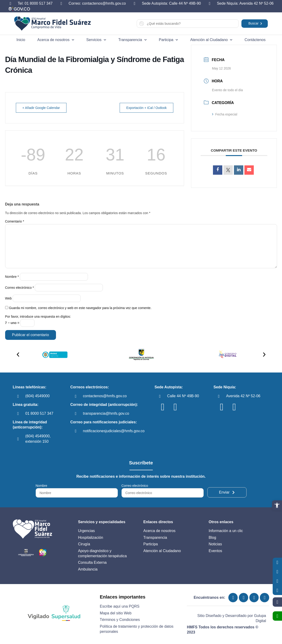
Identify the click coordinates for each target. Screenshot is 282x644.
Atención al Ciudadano (211, 40)
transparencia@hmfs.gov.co (106, 413)
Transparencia (132, 40)
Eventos (216, 551)
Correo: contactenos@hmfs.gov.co (97, 3)
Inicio (21, 40)
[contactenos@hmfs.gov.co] (76, 396)
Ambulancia (88, 569)
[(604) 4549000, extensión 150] (18, 439)
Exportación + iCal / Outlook (146, 108)
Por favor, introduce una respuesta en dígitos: (38, 317)
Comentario (15, 221)
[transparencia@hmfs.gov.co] (76, 414)
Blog (212, 538)
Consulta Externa (92, 562)
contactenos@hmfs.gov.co (105, 396)
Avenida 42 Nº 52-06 (243, 396)
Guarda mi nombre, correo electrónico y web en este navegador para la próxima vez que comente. (80, 308)
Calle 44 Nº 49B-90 (183, 396)
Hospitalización (91, 538)
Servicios (96, 40)
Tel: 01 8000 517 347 (35, 3)
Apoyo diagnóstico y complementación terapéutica (103, 553)
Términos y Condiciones (120, 620)
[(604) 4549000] (18, 396)
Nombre (12, 277)
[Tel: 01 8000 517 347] (10, 3)
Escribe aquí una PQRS (120, 606)
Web (9, 298)
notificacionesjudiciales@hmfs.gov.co (114, 431)
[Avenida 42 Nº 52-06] (219, 396)
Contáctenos (255, 40)
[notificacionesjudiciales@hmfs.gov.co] (76, 431)
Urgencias (87, 531)
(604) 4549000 (38, 396)
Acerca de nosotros (56, 40)
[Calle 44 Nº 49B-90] (160, 396)
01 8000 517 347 (39, 413)
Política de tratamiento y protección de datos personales (137, 629)
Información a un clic (226, 531)
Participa (168, 40)
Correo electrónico (20, 288)
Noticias (215, 544)
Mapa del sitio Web (116, 613)
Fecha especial (225, 114)
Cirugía (84, 544)
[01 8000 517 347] (18, 414)
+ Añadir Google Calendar (42, 108)
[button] (277, 505)
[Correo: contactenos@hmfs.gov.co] (61, 3)
